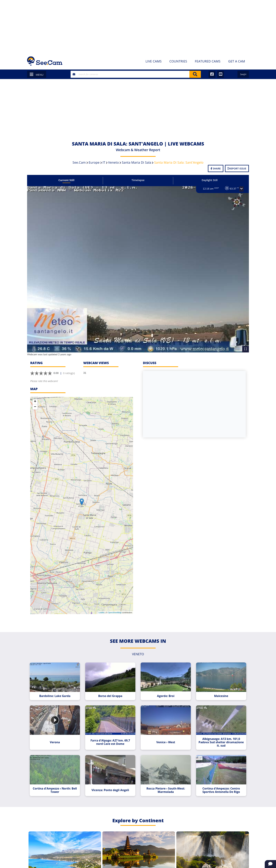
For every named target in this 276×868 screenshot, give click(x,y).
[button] (238, 189)
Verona (58, 735)
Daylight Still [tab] (207, 180)
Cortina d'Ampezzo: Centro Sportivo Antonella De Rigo (218, 781)
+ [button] (35, 396)
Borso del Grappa (111, 689)
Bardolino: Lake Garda (58, 689)
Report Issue (237, 168)
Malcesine (218, 689)
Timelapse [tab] (138, 180)
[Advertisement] (138, 26)
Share (216, 168)
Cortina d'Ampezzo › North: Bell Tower (58, 781)
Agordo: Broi (165, 689)
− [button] (35, 402)
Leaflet (101, 607)
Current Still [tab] (69, 180)
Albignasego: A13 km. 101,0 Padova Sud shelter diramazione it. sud (218, 735)
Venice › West (165, 735)
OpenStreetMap (115, 607)
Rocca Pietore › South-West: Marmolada (165, 781)
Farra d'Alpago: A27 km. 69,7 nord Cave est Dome (111, 734)
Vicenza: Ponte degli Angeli (111, 781)
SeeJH (243, 74)
